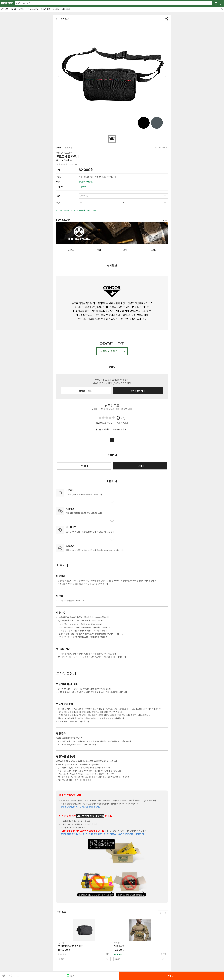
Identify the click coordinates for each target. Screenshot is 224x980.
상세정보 (71, 250)
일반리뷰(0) (123, 423)
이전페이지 (107, 441)
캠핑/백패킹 (45, 9)
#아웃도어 (81, 210)
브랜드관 (68, 148)
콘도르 (59, 148)
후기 (99, 250)
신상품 (5, 9)
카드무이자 (83, 187)
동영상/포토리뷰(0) (105, 423)
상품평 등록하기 (138, 391)
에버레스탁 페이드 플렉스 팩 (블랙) (70, 946)
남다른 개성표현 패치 (23, 3)
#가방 (73, 210)
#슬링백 (67, 210)
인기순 (98, 430)
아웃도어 (22, 9)
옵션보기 (62, 959)
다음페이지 (117, 441)
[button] (161, 913)
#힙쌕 (95, 210)
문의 (125, 250)
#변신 (89, 210)
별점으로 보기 (119, 430)
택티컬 (13, 9)
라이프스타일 (33, 9)
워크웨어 (56, 9)
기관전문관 (66, 9)
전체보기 (84, 466)
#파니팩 (59, 210)
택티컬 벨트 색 (119, 946)
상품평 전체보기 (86, 391)
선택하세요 (84, 196)
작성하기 (140, 466)
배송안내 (153, 250)
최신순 (107, 430)
